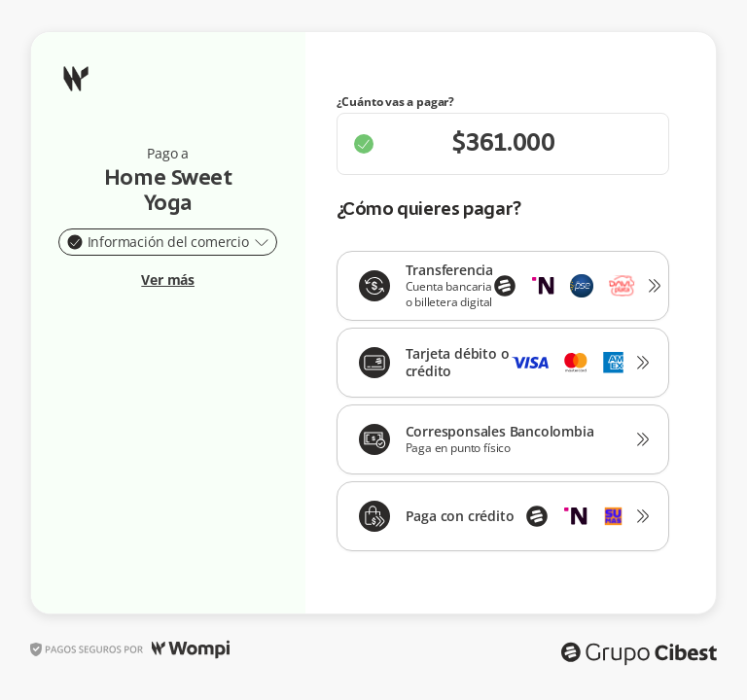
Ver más (168, 280)
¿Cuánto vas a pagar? (396, 102)
